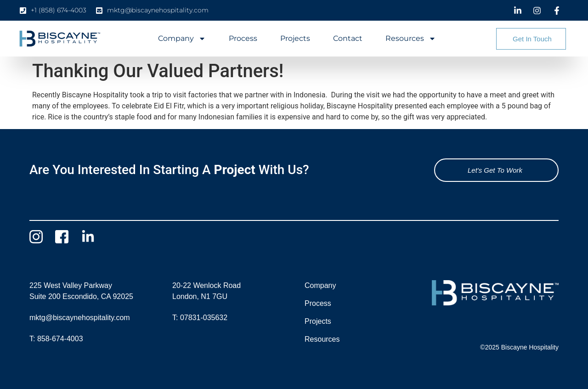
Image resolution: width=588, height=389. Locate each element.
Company (182, 39)
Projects (295, 38)
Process (243, 38)
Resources (411, 39)
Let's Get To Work (495, 170)
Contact (348, 38)
